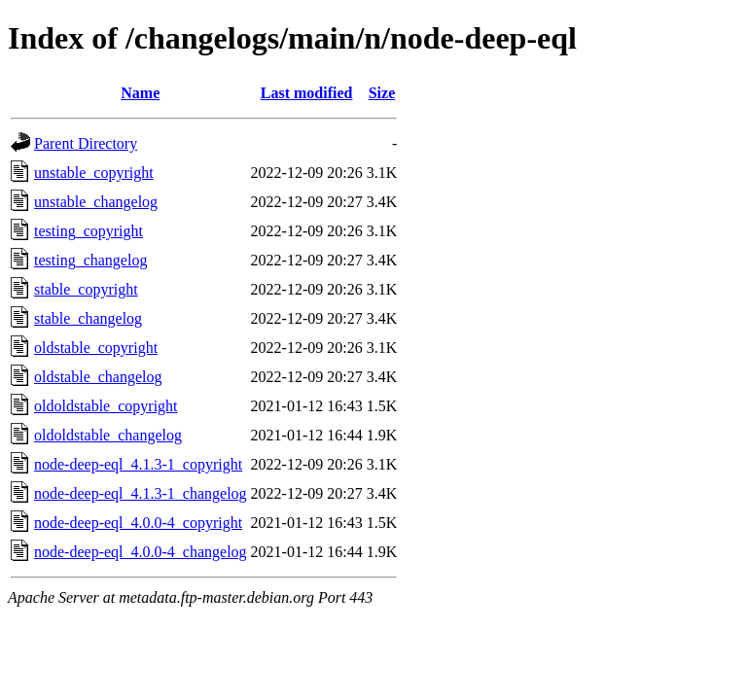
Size (382, 93)
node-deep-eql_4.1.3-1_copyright (138, 464)
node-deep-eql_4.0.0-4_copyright (138, 523)
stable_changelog (88, 318)
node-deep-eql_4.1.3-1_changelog (141, 493)
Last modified (307, 93)
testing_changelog (90, 260)
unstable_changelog (96, 202)
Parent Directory (86, 143)
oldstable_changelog (98, 377)
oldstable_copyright (96, 348)
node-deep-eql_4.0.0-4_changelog (141, 552)
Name (140, 93)
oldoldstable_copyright (106, 406)
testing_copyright (89, 231)
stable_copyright (86, 289)
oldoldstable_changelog (108, 435)
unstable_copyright (94, 173)
